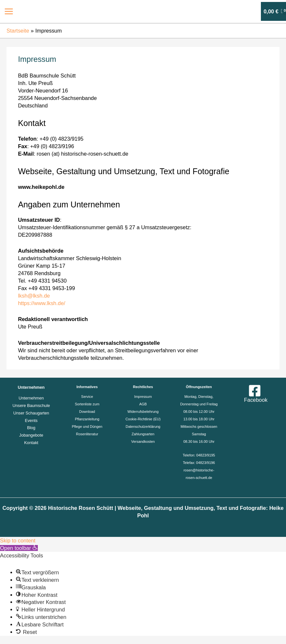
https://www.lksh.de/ (42, 303)
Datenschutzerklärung (143, 427)
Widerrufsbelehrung (143, 412)
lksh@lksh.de (34, 296)
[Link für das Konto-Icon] (251, 11)
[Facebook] (255, 393)
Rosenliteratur (87, 434)
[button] (19, 548)
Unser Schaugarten (31, 413)
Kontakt (31, 443)
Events (31, 420)
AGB (143, 404)
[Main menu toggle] (9, 12)
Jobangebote (31, 435)
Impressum (143, 397)
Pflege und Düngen (87, 427)
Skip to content (18, 540)
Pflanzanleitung (87, 419)
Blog (31, 428)
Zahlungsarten (143, 434)
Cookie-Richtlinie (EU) (143, 419)
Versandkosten (143, 441)
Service (87, 397)
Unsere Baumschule (31, 406)
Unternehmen (31, 398)
